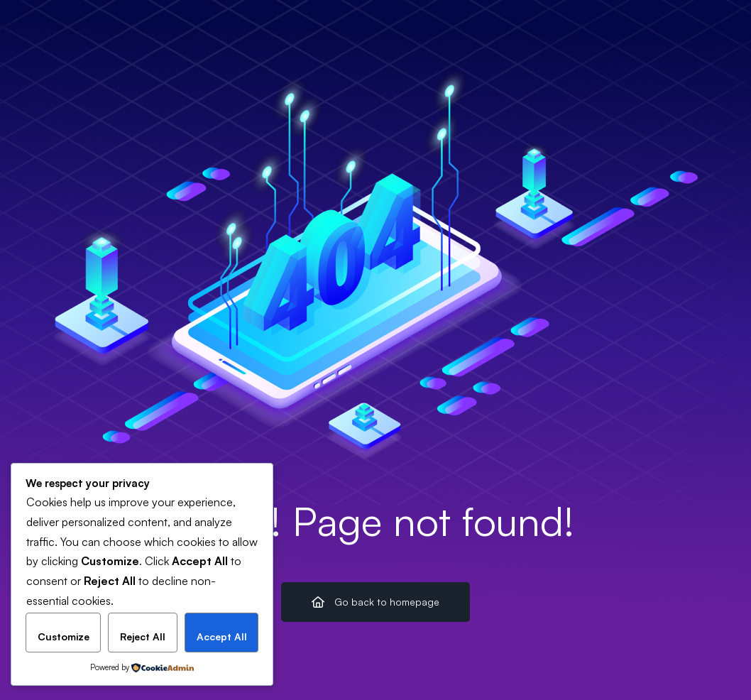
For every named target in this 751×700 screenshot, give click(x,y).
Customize (64, 636)
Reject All (143, 636)
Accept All (222, 636)
